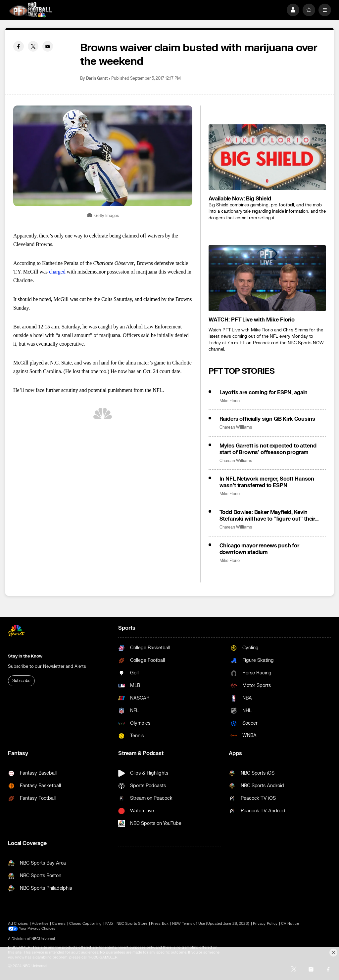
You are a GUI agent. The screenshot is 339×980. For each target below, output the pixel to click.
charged (57, 272)
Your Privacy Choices (37, 929)
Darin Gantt (97, 79)
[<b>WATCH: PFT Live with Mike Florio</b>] (267, 278)
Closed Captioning (85, 924)
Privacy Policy (265, 924)
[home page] (30, 10)
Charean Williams (236, 427)
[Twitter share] (33, 46)
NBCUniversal (43, 939)
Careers (59, 924)
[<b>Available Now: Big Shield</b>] (267, 157)
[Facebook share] (19, 46)
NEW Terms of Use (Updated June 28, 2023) (211, 924)
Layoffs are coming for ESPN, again (264, 393)
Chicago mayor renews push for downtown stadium (259, 549)
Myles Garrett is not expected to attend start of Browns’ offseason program (268, 449)
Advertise (40, 924)
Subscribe (21, 681)
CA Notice (290, 924)
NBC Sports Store (132, 924)
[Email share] (48, 46)
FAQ (109, 924)
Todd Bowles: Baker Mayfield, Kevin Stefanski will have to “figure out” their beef (267, 516)
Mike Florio (230, 401)
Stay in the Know (25, 656)
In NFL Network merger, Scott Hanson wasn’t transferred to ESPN (267, 482)
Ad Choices (18, 924)
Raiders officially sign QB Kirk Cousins (267, 419)
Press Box (160, 924)
